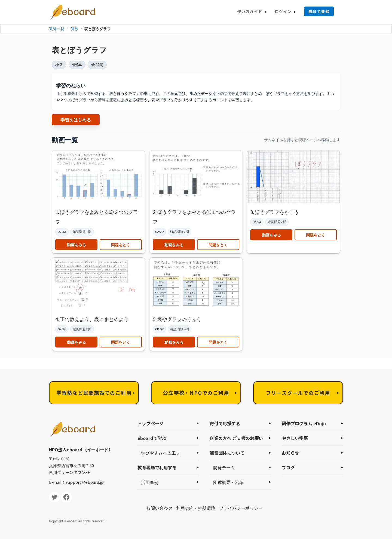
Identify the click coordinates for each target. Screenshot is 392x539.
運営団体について (227, 453)
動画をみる (76, 245)
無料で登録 (319, 11)
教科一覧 (57, 29)
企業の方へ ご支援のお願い (236, 438)
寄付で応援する (225, 423)
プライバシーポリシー (241, 508)
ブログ (288, 467)
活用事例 (150, 482)
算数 (75, 29)
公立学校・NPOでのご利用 (196, 393)
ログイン (283, 11)
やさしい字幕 (295, 438)
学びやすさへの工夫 (161, 453)
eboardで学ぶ (152, 438)
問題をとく (121, 245)
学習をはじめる (76, 120)
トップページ (151, 423)
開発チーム (224, 467)
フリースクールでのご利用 (298, 393)
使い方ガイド (250, 11)
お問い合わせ (159, 508)
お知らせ (290, 453)
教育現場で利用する (157, 467)
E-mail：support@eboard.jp (76, 482)
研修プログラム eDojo (304, 423)
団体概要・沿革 (228, 482)
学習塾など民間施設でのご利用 (94, 393)
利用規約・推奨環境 (196, 508)
